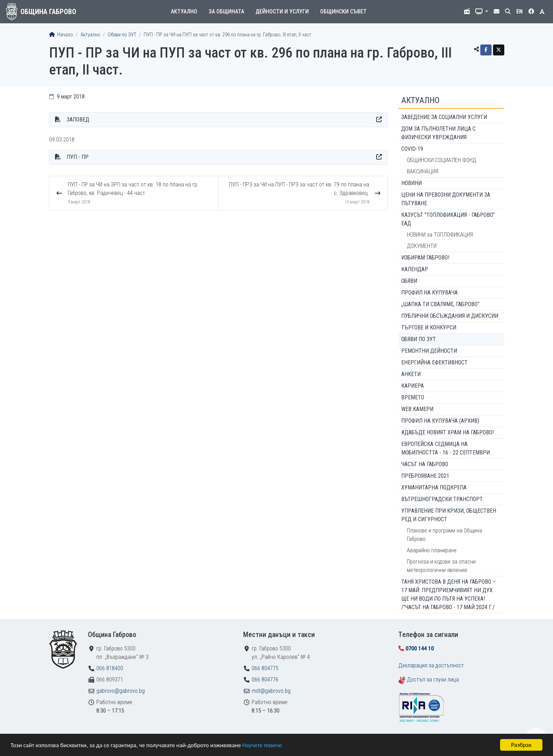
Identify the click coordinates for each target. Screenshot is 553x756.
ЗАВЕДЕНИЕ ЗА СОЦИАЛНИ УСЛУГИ (444, 117)
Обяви (409, 281)
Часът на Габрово (425, 464)
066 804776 (265, 680)
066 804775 (265, 668)
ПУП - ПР (78, 157)
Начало (61, 35)
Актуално (184, 11)
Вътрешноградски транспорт (442, 499)
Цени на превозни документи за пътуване (446, 199)
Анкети (411, 374)
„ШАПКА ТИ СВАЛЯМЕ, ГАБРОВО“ (440, 304)
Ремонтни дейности (429, 351)
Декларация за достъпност (431, 665)
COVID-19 (412, 149)
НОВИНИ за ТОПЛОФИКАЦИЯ (440, 235)
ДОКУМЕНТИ (422, 246)
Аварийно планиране (432, 550)
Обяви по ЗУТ (122, 35)
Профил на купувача (429, 293)
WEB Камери (417, 409)
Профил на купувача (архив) (440, 421)
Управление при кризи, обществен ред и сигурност (449, 515)
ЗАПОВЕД (78, 120)
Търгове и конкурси (429, 328)
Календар (415, 269)
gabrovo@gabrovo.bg (121, 691)
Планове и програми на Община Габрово (444, 535)
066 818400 (110, 668)
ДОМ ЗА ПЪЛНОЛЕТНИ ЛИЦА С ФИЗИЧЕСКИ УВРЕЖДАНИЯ (438, 133)
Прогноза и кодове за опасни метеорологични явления (441, 566)
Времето (413, 397)
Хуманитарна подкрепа (434, 487)
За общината (226, 11)
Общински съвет (343, 11)
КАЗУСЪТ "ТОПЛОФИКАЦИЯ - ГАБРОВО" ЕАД (448, 219)
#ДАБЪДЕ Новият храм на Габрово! (447, 432)
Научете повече (262, 746)
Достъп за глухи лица (433, 680)
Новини (411, 183)
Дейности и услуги (282, 11)
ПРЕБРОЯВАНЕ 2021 (425, 476)
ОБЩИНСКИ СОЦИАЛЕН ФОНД (442, 160)
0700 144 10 (420, 648)
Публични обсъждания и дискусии (450, 316)
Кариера (413, 386)
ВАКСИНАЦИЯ (423, 171)
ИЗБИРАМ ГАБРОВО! (425, 258)
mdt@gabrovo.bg (271, 691)
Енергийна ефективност (434, 362)
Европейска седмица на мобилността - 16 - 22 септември (446, 448)
